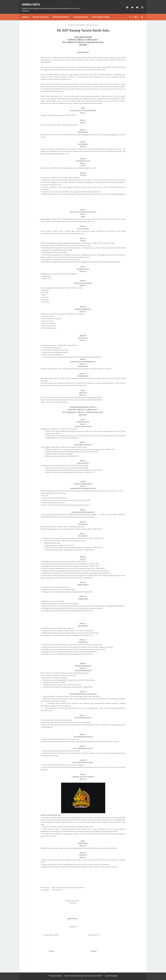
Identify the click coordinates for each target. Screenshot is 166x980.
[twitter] (130, 5)
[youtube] (135, 5)
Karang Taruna (45, 215)
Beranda (27, 13)
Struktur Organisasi (62, 13)
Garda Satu (32, 2)
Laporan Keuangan (82, 13)
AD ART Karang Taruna (102, 13)
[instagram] (140, 5)
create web (83, 977)
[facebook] (126, 5)
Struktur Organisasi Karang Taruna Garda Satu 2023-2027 (83, 972)
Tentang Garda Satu (42, 13)
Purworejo (113, 131)
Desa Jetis (86, 131)
